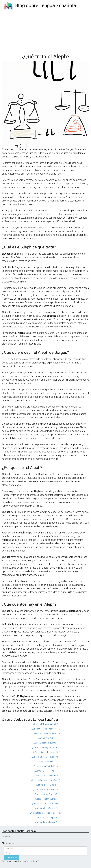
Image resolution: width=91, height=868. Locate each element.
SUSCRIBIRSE (12, 858)
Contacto (6, 837)
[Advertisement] (45, 31)
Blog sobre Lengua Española (46, 6)
